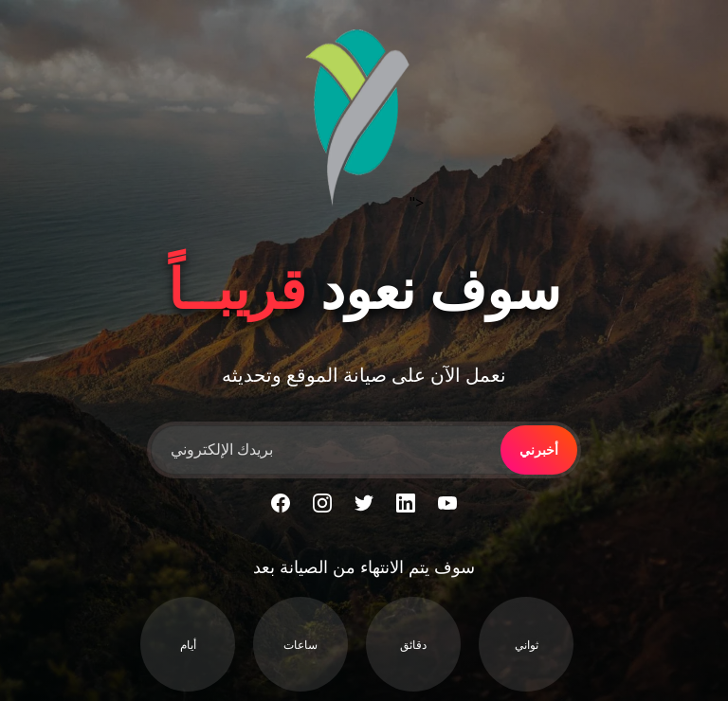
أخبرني (539, 450)
